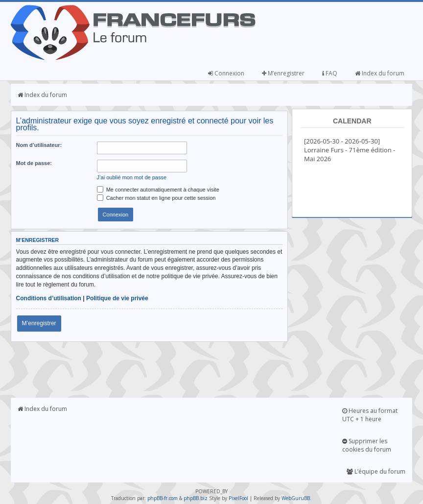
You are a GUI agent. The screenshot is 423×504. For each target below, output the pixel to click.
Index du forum (380, 73)
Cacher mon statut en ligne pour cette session (156, 198)
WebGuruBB (296, 498)
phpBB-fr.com (163, 498)
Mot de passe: (34, 163)
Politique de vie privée (117, 298)
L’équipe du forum (376, 471)
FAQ (330, 73)
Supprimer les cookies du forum (367, 445)
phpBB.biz (196, 498)
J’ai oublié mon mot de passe (132, 177)
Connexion (226, 73)
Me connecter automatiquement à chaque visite (158, 190)
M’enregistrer (283, 73)
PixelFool (238, 498)
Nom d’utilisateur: (39, 145)
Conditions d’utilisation (49, 298)
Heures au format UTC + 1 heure (370, 415)
